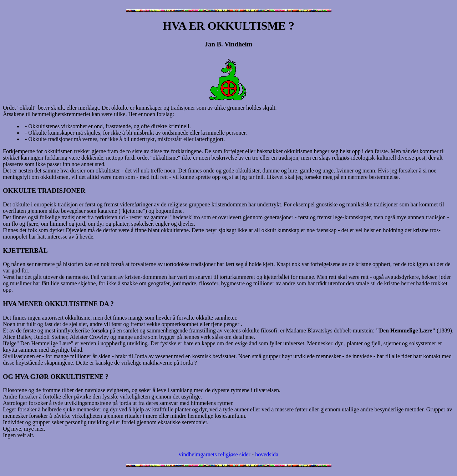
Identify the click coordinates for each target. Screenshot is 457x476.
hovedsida (267, 454)
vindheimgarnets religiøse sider (215, 454)
